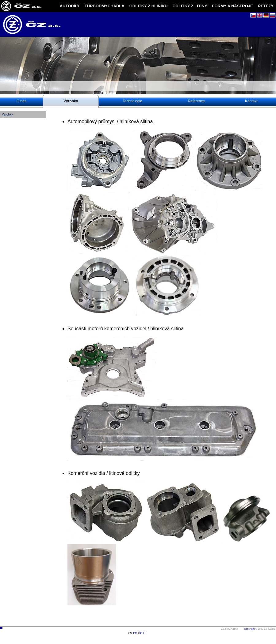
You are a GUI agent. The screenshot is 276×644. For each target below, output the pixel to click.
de (140, 633)
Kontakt (251, 101)
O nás (21, 101)
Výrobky (71, 101)
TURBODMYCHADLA (105, 6)
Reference (196, 101)
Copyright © (251, 629)
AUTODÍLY (70, 6)
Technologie (132, 101)
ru (145, 633)
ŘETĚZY (266, 6)
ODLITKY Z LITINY (190, 6)
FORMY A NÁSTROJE (233, 6)
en (135, 633)
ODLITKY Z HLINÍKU (149, 6)
